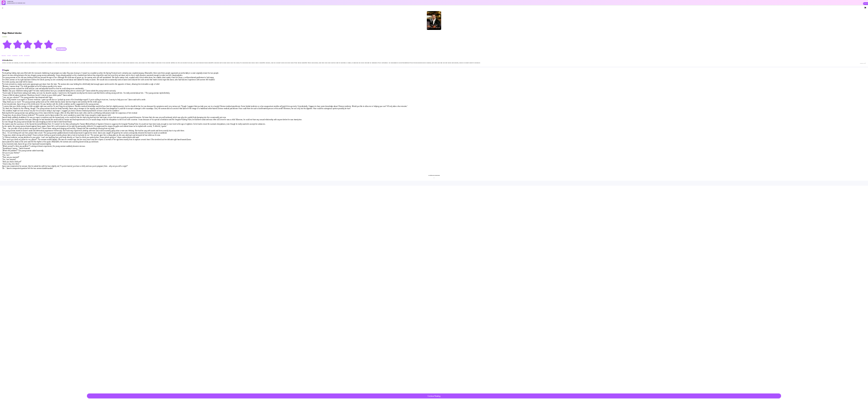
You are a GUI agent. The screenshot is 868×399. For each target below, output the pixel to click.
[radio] (7, 44)
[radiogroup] (28, 44)
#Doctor (4, 56)
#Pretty (21, 56)
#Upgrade (15, 56)
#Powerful (27, 56)
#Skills (9, 56)
